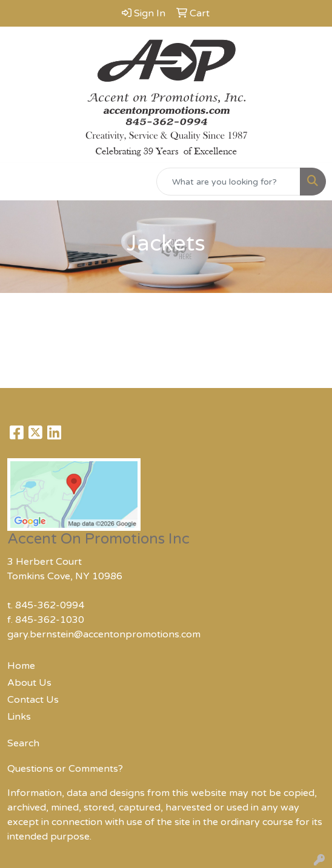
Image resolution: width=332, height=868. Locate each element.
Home (21, 666)
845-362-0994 (50, 605)
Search (23, 743)
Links (19, 717)
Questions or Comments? (65, 769)
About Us (29, 683)
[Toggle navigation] (19, 182)
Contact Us (33, 700)
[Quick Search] (228, 182)
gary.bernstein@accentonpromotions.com (104, 634)
